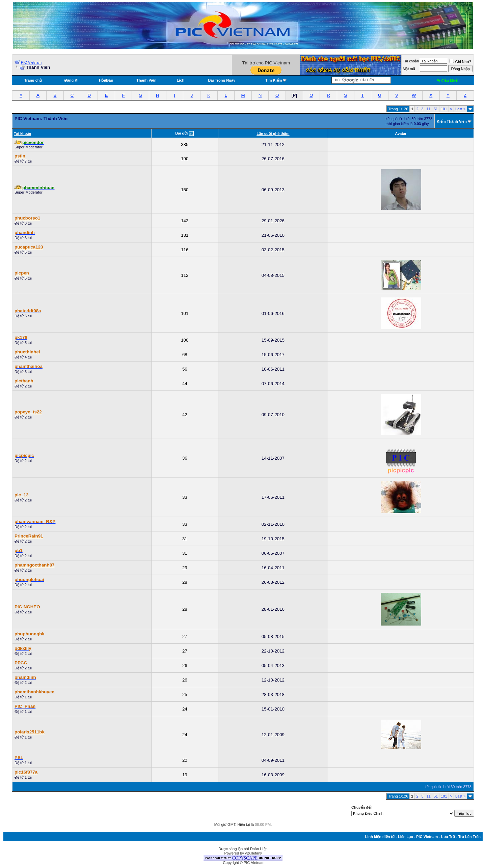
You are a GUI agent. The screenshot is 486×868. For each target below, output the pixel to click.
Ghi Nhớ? (460, 62)
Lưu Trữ (448, 837)
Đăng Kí (72, 80)
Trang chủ (33, 80)
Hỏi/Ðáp (106, 80)
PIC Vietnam (31, 62)
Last (460, 109)
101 (444, 109)
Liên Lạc (406, 837)
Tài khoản (411, 61)
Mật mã (409, 69)
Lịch (181, 80)
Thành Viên (146, 80)
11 (429, 109)
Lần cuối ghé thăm (273, 134)
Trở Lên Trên (469, 837)
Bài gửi (181, 133)
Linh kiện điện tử (380, 837)
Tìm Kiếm (274, 80)
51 (436, 109)
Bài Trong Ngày (222, 80)
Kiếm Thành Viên (452, 121)
